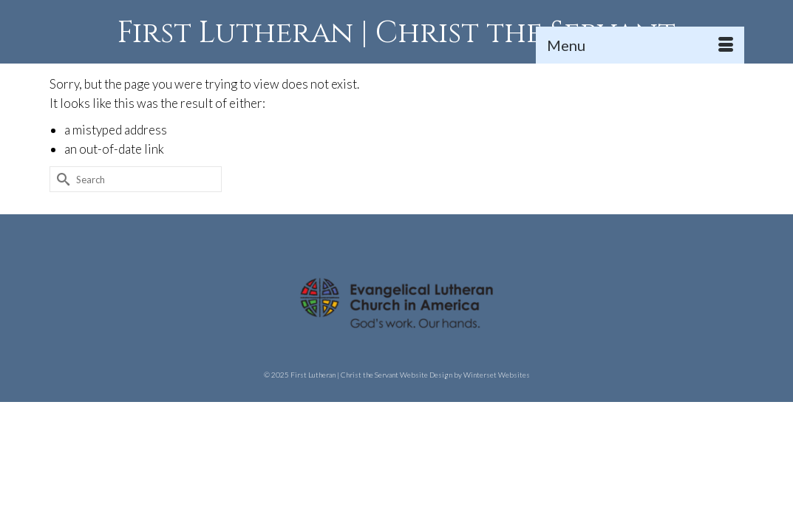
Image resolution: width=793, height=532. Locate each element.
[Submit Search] (61, 226)
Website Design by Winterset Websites (465, 422)
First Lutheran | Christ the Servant (396, 33)
